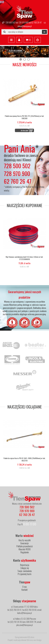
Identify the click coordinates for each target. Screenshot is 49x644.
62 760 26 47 (37, 23)
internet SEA (25, 640)
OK (44, 32)
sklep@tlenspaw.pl (24, 26)
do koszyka (24, 130)
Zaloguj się (25, 568)
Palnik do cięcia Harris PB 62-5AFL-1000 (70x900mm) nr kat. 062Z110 (24, 459)
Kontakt (24, 590)
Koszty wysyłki (25, 540)
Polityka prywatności (24, 546)
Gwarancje (24, 543)
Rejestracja (25, 565)
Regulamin (25, 552)
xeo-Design (37, 640)
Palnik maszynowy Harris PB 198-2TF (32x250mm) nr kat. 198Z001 (24, 117)
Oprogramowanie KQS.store (25, 637)
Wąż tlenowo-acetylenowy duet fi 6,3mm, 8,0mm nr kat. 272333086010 (24, 258)
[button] (21, 59)
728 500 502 (10, 23)
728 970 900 (23, 23)
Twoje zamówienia (24, 571)
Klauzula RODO (25, 549)
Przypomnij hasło (24, 574)
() (28, 40)
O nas (25, 587)
